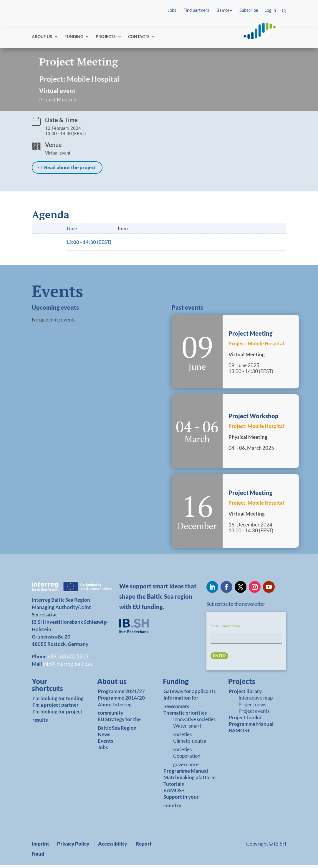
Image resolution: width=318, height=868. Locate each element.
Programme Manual (186, 773)
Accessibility (112, 846)
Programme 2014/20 (121, 700)
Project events (254, 713)
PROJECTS (106, 39)
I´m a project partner (56, 707)
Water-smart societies (187, 733)
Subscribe (249, 10)
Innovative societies (194, 722)
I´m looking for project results (57, 718)
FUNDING (74, 39)
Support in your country (181, 804)
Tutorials (174, 786)
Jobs (172, 10)
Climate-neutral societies (190, 748)
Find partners (196, 10)
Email (225, 629)
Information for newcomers (181, 705)
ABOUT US (42, 39)
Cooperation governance (187, 763)
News (104, 737)
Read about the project (70, 170)
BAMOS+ (174, 793)
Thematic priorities (185, 715)
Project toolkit (245, 720)
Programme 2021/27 (121, 694)
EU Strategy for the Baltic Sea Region (119, 726)
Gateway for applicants (189, 694)
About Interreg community (115, 711)
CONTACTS (139, 39)
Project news (252, 707)
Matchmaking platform (189, 780)
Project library (245, 694)
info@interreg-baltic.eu (68, 666)
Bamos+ (224, 10)
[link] (55, 689)
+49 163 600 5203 (68, 659)
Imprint (40, 846)
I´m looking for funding (58, 701)
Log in (270, 10)
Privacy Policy (73, 846)
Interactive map (256, 700)
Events (105, 743)
